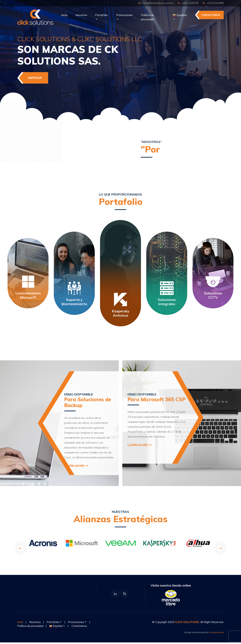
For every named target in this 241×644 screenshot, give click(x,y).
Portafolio (101, 15)
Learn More (76, 467)
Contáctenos (211, 15)
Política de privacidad (147, 17)
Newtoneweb (217, 634)
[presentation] (21, 550)
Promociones (124, 15)
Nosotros (81, 15)
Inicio (64, 15)
